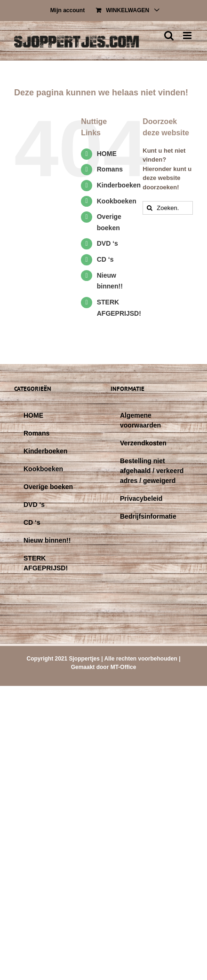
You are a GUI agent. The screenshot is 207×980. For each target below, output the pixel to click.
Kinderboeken (119, 185)
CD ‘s (105, 259)
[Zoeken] (149, 208)
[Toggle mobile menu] (188, 35)
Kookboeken (117, 201)
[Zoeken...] (168, 208)
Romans (110, 169)
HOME (107, 154)
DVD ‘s (107, 243)
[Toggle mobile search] (169, 35)
